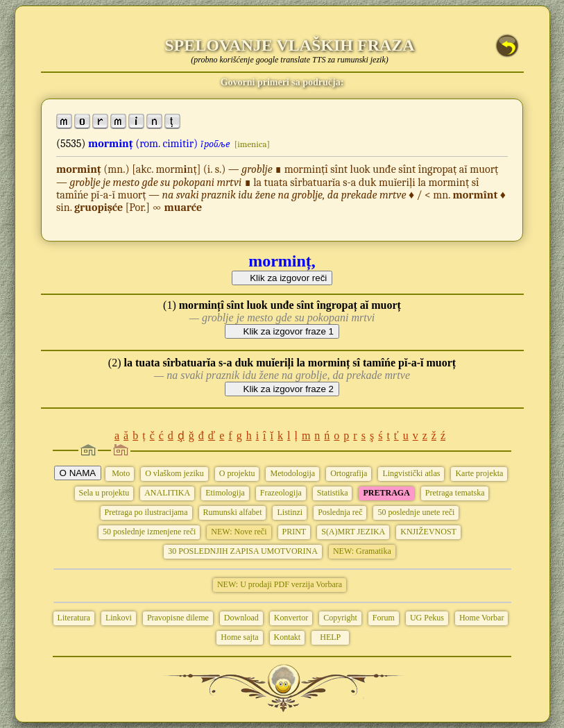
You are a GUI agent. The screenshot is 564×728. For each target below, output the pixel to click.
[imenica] (252, 144)
